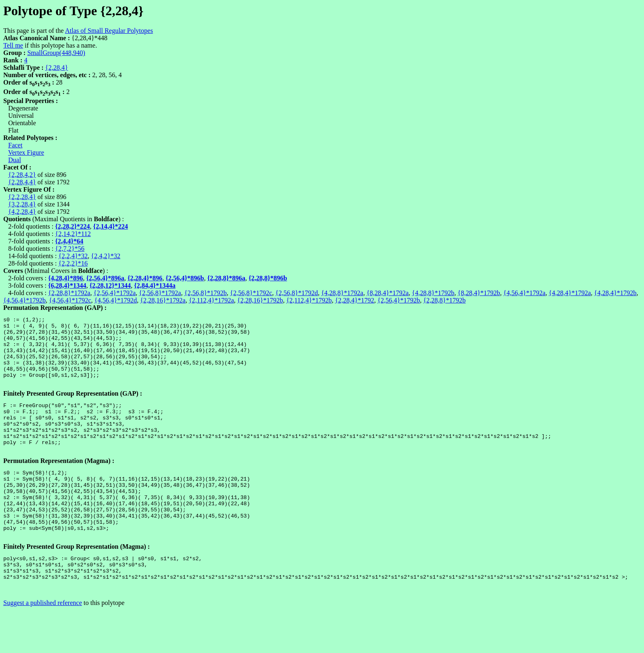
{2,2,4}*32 (73, 256)
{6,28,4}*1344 (67, 285)
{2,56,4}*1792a (115, 293)
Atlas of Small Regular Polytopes (109, 31)
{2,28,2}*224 (72, 226)
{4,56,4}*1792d (116, 300)
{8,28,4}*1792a (387, 293)
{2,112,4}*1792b (309, 300)
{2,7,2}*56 (70, 249)
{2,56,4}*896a (105, 278)
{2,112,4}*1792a (212, 300)
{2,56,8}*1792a (160, 293)
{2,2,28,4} (22, 197)
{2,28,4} (56, 68)
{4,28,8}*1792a (342, 293)
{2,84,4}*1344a (155, 285)
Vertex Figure (26, 152)
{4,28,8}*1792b (433, 293)
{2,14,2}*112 (73, 234)
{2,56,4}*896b (185, 278)
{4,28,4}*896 (66, 278)
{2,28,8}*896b (268, 278)
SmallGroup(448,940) (56, 53)
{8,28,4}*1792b (479, 293)
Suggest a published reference (43, 646)
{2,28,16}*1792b (260, 300)
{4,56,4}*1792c (70, 300)
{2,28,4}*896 (145, 278)
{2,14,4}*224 (111, 226)
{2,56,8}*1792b (206, 293)
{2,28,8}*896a (227, 278)
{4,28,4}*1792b (615, 293)
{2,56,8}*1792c (251, 293)
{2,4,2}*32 (106, 256)
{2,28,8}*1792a (69, 293)
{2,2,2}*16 (73, 263)
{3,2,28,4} (22, 204)
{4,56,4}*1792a (524, 293)
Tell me (13, 45)
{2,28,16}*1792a (163, 300)
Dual (15, 160)
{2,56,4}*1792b (399, 300)
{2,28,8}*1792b (444, 300)
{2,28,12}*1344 (110, 285)
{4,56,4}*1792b (24, 300)
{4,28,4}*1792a (570, 293)
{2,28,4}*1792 (355, 300)
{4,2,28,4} (22, 212)
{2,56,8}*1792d (297, 293)
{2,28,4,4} (22, 182)
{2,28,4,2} (22, 175)
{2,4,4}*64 (69, 241)
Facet (15, 145)
